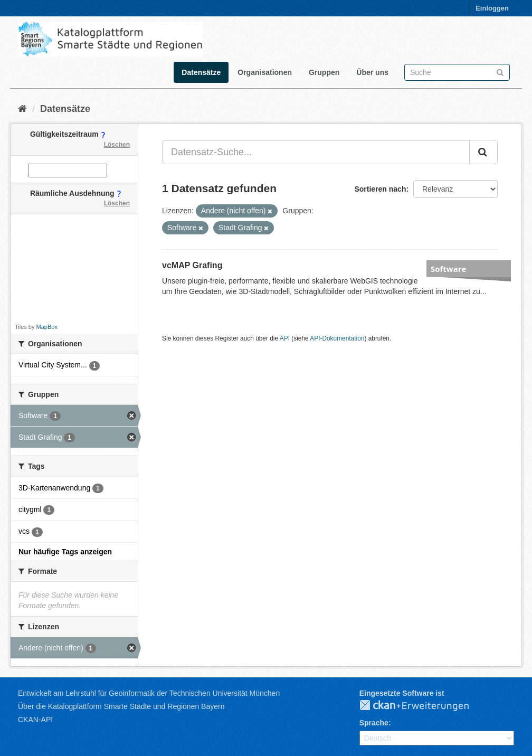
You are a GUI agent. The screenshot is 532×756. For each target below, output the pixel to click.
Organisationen (265, 72)
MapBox (47, 327)
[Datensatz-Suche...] (316, 152)
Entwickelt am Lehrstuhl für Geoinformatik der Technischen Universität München (149, 693)
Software (448, 269)
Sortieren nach (380, 189)
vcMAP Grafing (192, 265)
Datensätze (201, 72)
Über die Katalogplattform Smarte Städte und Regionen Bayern (121, 706)
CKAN (423, 706)
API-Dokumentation (337, 338)
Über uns (372, 72)
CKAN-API (35, 720)
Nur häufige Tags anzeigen (65, 552)
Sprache (374, 723)
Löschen (117, 145)
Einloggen (492, 8)
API (285, 338)
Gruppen (324, 72)
